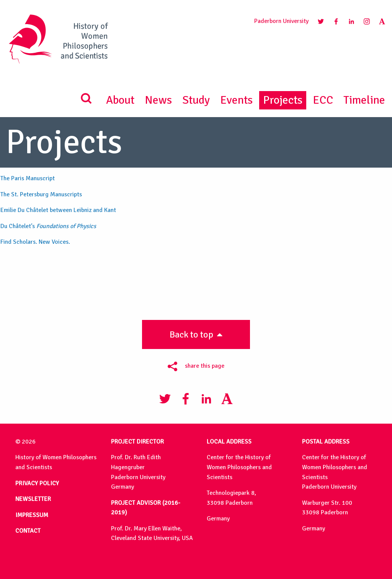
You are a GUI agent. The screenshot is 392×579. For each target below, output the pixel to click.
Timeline (364, 100)
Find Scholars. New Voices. (35, 242)
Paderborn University (281, 21)
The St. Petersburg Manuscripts (41, 194)
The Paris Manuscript (28, 178)
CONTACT (28, 531)
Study (196, 100)
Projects (283, 100)
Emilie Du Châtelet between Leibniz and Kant (58, 210)
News (158, 100)
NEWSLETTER (33, 499)
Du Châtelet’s (48, 226)
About (120, 100)
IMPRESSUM (32, 515)
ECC (323, 100)
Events (236, 100)
